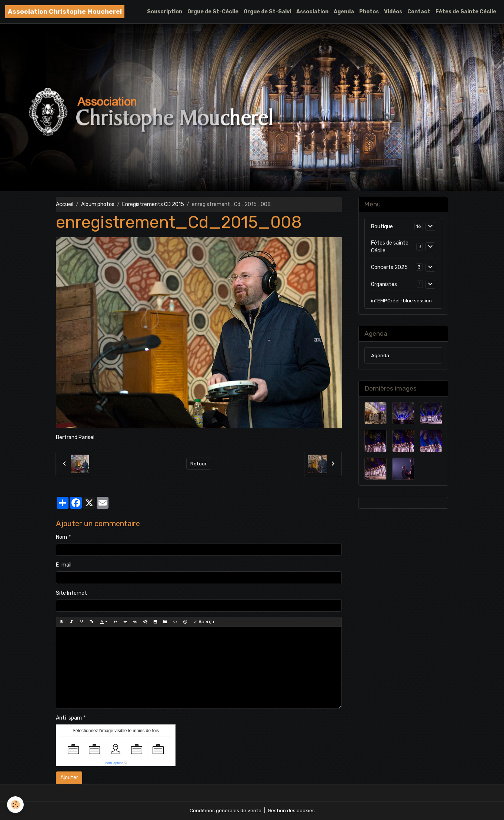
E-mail (64, 565)
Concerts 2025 (389, 268)
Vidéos (393, 12)
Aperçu (203, 622)
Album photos (98, 204)
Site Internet (71, 593)
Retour (199, 464)
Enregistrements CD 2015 (153, 204)
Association (312, 12)
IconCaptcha (114, 763)
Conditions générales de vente (225, 811)
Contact (419, 12)
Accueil (65, 204)
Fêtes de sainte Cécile (390, 247)
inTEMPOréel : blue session (402, 301)
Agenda (344, 12)
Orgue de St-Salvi (267, 12)
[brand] (65, 12)
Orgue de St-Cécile (213, 12)
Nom (61, 537)
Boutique (382, 227)
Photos (369, 12)
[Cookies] (16, 805)
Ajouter (69, 778)
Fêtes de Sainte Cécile (466, 12)
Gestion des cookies (292, 811)
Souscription (165, 12)
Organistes (384, 285)
